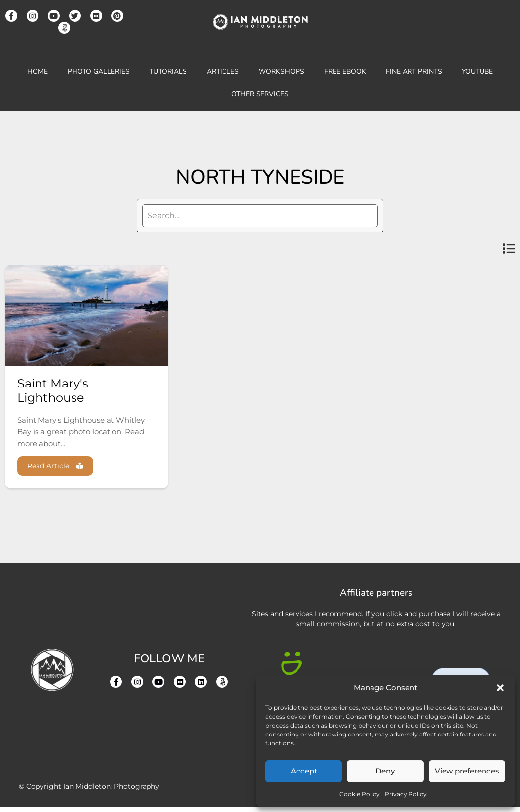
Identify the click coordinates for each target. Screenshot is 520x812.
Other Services (260, 94)
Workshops (281, 71)
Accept (304, 771)
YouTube (477, 71)
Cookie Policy (360, 794)
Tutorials (168, 71)
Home (37, 71)
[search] (260, 216)
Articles (223, 71)
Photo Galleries (99, 71)
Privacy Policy (406, 794)
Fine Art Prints (414, 71)
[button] (500, 688)
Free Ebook (345, 71)
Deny (385, 771)
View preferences (467, 771)
